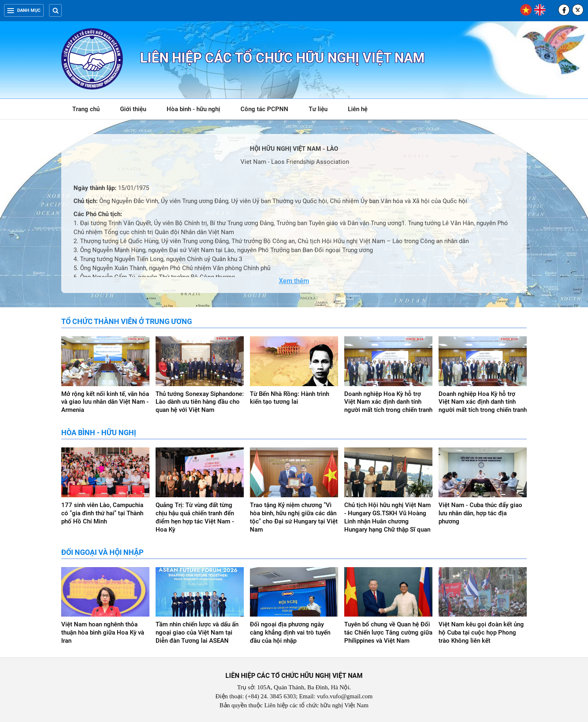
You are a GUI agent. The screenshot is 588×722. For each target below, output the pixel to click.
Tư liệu (322, 111)
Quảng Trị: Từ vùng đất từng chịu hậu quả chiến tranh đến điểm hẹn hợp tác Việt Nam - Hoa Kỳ (195, 517)
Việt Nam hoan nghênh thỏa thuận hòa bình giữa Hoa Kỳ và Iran (103, 633)
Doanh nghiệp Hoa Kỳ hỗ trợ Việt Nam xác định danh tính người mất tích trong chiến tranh (388, 402)
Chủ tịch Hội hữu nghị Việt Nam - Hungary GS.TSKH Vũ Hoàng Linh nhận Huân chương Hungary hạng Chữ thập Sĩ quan (388, 517)
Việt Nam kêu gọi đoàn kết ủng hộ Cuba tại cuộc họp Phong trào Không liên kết (481, 633)
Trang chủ (86, 109)
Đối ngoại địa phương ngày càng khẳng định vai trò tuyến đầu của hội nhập (290, 633)
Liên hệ (358, 109)
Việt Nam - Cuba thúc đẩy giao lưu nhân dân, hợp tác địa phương (480, 513)
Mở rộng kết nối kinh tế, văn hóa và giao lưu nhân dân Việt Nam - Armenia (105, 402)
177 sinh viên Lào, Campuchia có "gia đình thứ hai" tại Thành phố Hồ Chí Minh (102, 513)
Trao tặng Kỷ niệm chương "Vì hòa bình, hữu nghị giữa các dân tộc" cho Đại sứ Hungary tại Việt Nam (294, 517)
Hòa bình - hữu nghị (193, 109)
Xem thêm (294, 281)
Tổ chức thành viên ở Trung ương (127, 321)
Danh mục (24, 10)
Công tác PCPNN (264, 109)
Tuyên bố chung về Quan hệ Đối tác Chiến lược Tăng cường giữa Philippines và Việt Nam (388, 633)
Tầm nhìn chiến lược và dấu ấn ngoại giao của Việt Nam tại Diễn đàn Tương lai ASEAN (197, 633)
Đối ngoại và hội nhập (102, 552)
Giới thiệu (133, 109)
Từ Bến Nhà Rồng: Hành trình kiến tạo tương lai (290, 398)
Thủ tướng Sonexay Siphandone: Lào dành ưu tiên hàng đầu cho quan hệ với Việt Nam (200, 402)
